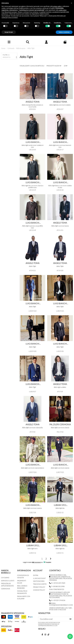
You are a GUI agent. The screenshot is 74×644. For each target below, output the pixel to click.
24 (66, 66)
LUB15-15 (60, 512)
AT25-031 (32, 109)
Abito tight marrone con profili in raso (32, 227)
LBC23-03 (32, 150)
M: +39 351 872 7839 (57, 583)
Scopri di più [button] (9, 32)
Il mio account (39, 578)
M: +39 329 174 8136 (57, 600)
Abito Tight (32, 266)
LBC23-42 (60, 190)
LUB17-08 (32, 512)
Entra (36, 575)
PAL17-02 (60, 432)
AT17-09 (60, 391)
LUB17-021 (60, 472)
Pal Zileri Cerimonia (60, 424)
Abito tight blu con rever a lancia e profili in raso (32, 186)
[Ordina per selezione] (54, 66)
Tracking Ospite (40, 584)
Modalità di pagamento (22, 592)
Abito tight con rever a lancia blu (32, 427)
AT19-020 (60, 270)
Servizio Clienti (8, 581)
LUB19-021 (60, 311)
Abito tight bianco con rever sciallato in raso (60, 186)
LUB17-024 (32, 472)
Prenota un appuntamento (7, 585)
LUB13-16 (32, 553)
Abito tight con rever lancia (60, 226)
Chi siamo (5, 578)
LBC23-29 (32, 190)
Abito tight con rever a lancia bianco (32, 468)
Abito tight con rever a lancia (60, 427)
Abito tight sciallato (60, 387)
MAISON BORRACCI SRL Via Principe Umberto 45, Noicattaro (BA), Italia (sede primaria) (61, 577)
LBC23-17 (60, 150)
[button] (72, 3)
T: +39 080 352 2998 (57, 586)
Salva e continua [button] (64, 32)
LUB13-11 (60, 553)
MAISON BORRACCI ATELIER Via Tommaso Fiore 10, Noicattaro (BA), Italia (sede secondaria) (61, 595)
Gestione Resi (39, 581)
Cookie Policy (39, 590)
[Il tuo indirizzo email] (53, 619)
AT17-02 (32, 432)
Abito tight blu (60, 508)
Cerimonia (6, 589)
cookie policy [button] (63, 10)
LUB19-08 (60, 351)
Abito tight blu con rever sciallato (60, 105)
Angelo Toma (32, 102)
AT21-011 (60, 230)
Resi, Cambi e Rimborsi (22, 587)
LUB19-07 (32, 391)
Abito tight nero (32, 548)
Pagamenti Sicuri (22, 582)
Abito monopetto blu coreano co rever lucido (32, 106)
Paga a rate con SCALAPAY (24, 597)
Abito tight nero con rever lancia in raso (60, 146)
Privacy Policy (39, 587)
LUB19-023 (32, 311)
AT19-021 (32, 270)
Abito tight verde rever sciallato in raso (32, 146)
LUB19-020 (32, 351)
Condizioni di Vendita (23, 576)
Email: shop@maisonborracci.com (61, 604)
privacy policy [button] (57, 6)
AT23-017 (60, 109)
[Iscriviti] (70, 619)
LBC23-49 (32, 230)
